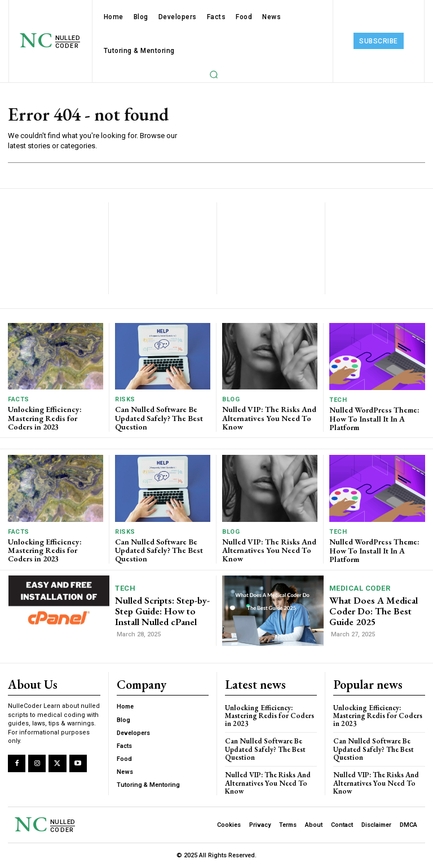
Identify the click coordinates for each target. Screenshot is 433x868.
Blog (231, 399)
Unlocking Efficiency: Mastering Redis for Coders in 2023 (45, 418)
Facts (19, 399)
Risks (125, 399)
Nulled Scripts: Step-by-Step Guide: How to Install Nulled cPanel (162, 611)
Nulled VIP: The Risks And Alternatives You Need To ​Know (269, 418)
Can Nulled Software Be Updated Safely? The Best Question (159, 418)
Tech (338, 400)
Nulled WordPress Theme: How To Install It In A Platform (374, 418)
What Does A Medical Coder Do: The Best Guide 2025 (374, 611)
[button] (214, 74)
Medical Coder (360, 588)
